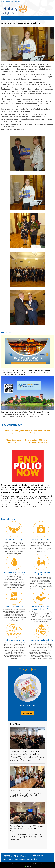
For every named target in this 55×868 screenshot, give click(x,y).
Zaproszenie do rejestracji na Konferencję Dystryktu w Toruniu (25, 370)
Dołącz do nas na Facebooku (10, 2)
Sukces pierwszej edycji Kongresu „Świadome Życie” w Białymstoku (25, 753)
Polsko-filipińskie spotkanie (22, 790)
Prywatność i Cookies (34, 855)
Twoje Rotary (20, 857)
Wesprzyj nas (27, 713)
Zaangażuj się (8, 857)
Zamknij (29, 867)
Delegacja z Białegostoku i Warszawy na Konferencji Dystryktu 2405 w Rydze (26, 829)
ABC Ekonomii (28, 705)
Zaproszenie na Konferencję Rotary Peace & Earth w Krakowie (25, 412)
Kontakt (21, 855)
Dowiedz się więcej (28, 718)
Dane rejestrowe (9, 855)
